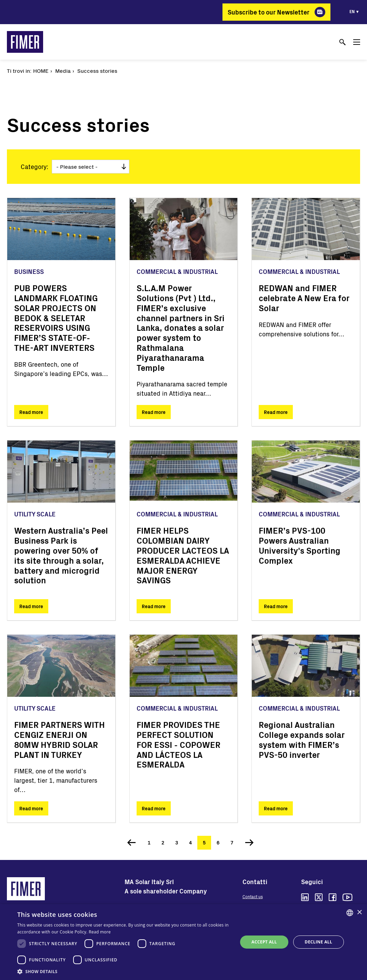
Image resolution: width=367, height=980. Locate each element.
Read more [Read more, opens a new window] (100, 932)
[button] (124, 971)
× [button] (359, 913)
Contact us (253, 897)
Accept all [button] (264, 942)
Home (41, 71)
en (352, 11)
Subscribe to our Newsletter (269, 12)
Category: (34, 167)
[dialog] (183, 942)
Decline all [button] (318, 942)
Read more (31, 412)
